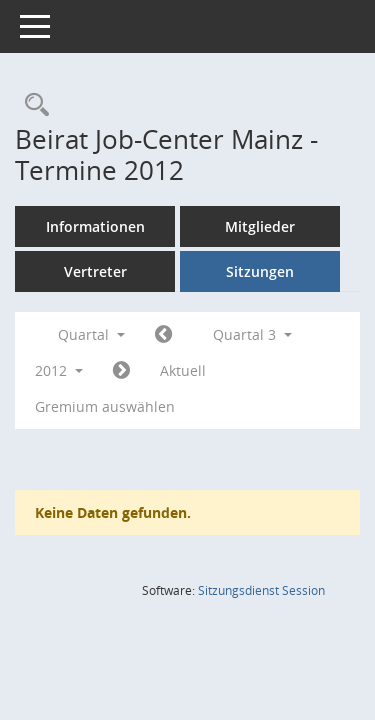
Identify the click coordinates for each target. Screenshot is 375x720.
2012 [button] (59, 370)
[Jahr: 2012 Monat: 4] (163, 335)
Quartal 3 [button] (252, 334)
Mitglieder (260, 226)
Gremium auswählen (105, 406)
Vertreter (95, 271)
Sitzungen (260, 271)
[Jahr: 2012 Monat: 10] (121, 371)
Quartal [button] (91, 334)
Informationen (95, 226)
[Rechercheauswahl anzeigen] (32, 105)
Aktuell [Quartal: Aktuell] (183, 370)
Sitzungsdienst (261, 590)
